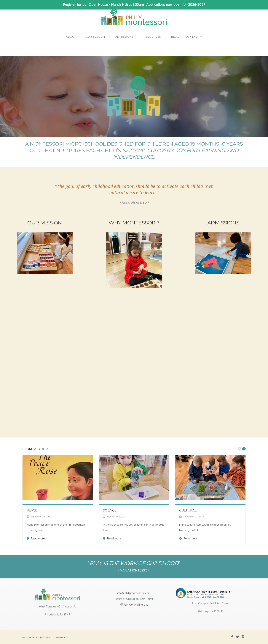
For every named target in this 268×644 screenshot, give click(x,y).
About (73, 37)
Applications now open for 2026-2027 (176, 5)
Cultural (188, 510)
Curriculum (97, 37)
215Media (61, 637)
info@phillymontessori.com (134, 593)
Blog (175, 37)
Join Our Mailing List (135, 605)
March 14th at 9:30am (127, 5)
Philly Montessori (32, 637)
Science (110, 510)
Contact (194, 37)
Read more (38, 538)
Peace (32, 510)
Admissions (126, 37)
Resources (154, 37)
